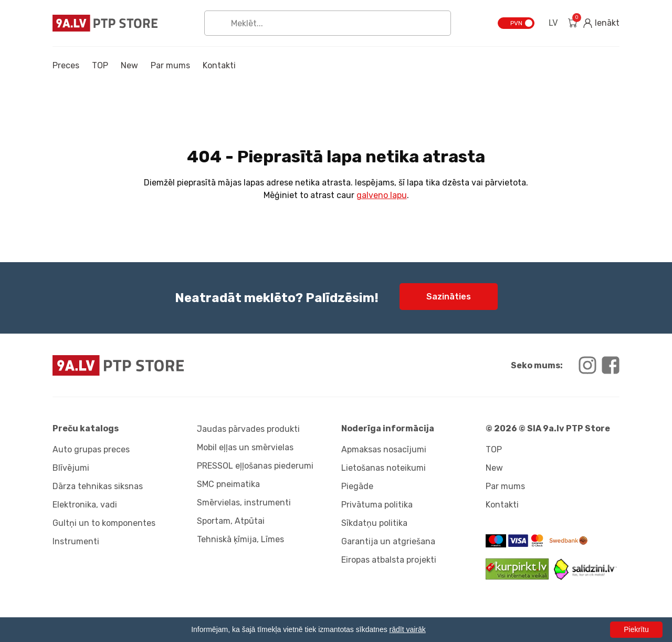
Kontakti (219, 65)
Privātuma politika (377, 505)
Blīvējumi (71, 468)
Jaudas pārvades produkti (248, 429)
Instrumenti (76, 541)
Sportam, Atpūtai (231, 521)
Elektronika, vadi (85, 505)
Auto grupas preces (91, 449)
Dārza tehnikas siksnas (98, 486)
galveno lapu (382, 195)
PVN (516, 23)
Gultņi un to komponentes (104, 523)
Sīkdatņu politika (374, 523)
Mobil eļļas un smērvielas (245, 447)
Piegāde (357, 486)
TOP (100, 65)
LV (553, 23)
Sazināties (449, 297)
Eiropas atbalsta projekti (389, 560)
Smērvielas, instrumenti (244, 503)
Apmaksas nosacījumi (384, 449)
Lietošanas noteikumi (384, 468)
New (129, 65)
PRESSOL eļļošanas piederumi (255, 466)
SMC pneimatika (228, 484)
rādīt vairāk (408, 629)
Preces (66, 65)
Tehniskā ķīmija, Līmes (240, 539)
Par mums (170, 65)
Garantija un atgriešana (388, 541)
